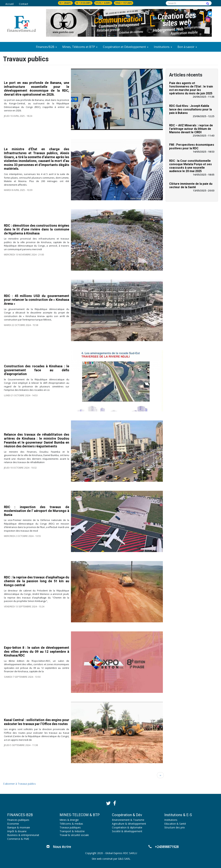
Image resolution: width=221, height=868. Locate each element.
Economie (13, 824)
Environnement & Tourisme (128, 820)
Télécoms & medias (71, 824)
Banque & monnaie (19, 827)
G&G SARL (124, 859)
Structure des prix (175, 827)
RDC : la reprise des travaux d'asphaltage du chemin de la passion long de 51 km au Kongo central (37, 581)
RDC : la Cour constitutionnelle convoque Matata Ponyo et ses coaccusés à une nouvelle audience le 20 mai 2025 (190, 166)
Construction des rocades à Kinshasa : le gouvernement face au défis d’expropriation (37, 370)
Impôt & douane (17, 831)
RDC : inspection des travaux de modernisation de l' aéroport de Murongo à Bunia (37, 511)
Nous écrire (59, 847)
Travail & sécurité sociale (74, 835)
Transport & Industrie (72, 831)
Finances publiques (18, 820)
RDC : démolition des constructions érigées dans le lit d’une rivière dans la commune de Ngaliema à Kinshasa (37, 229)
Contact (24, 4)
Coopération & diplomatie (127, 827)
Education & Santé (175, 824)
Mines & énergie (69, 820)
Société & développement (127, 831)
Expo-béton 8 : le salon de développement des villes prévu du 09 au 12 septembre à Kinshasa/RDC (37, 651)
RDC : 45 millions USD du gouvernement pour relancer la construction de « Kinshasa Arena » (37, 300)
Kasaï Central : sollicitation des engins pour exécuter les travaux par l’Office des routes (37, 722)
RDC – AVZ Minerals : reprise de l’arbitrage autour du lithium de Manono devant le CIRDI (191, 129)
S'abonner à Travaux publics (19, 784)
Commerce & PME (18, 839)
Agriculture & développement (129, 824)
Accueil (9, 4)
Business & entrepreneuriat (23, 835)
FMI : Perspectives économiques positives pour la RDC (192, 146)
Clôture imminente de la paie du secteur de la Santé (191, 185)
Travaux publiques (70, 827)
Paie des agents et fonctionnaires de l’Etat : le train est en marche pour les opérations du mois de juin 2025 (191, 88)
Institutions (171, 820)
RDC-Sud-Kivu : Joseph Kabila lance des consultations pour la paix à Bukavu (190, 109)
